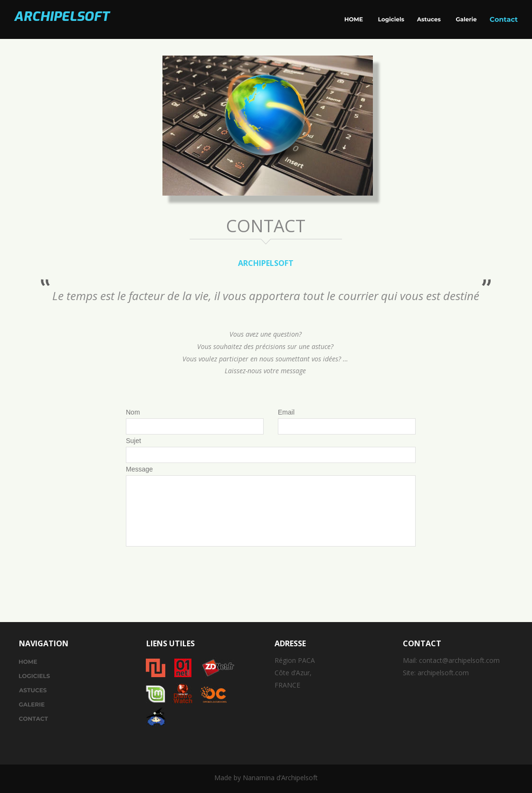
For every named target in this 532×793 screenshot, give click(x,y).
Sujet (133, 441)
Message (139, 469)
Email (286, 412)
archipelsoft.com (443, 673)
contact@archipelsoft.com (459, 660)
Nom (133, 412)
